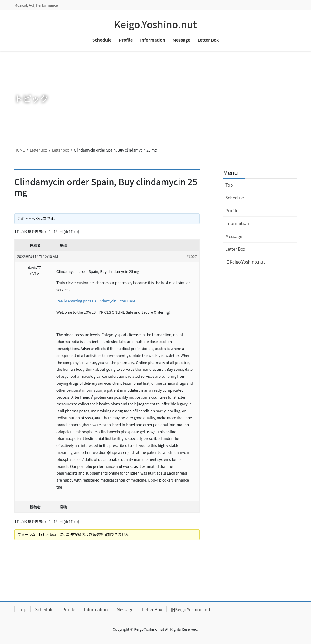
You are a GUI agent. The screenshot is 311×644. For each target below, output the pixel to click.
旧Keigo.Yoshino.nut (245, 262)
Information (237, 223)
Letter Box (38, 150)
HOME (19, 150)
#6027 (192, 256)
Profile (232, 210)
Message (234, 236)
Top (229, 185)
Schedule (235, 198)
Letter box (60, 150)
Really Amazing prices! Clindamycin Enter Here (96, 301)
